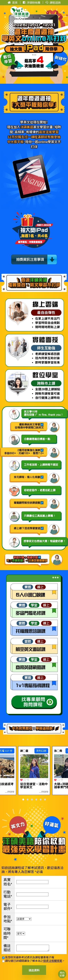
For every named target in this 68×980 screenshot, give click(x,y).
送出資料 (34, 970)
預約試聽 (62, 974)
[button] (23, 800)
